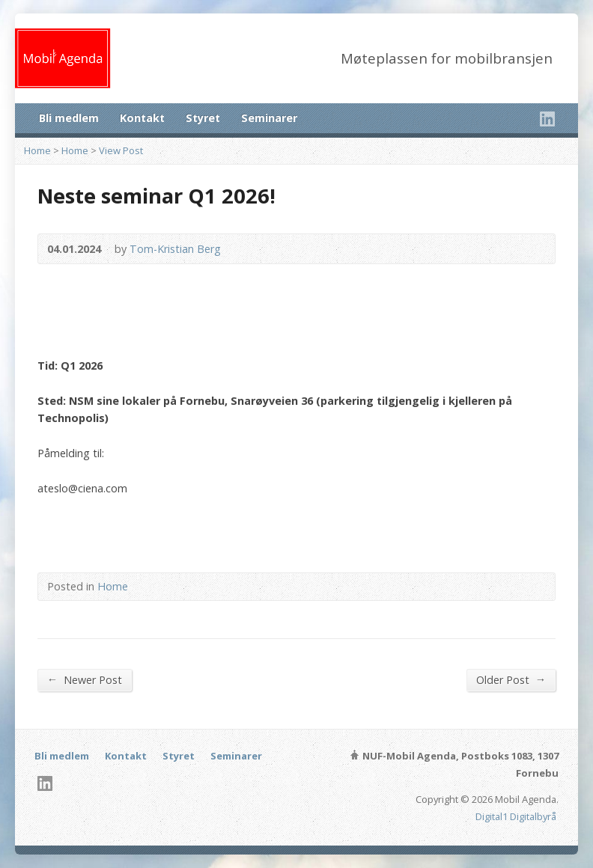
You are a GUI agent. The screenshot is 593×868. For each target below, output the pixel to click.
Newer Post (85, 679)
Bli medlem (69, 118)
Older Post (511, 679)
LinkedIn (547, 119)
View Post (121, 150)
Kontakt (142, 118)
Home (37, 150)
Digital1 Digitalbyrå (516, 816)
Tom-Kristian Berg (175, 249)
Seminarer (269, 118)
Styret (203, 118)
